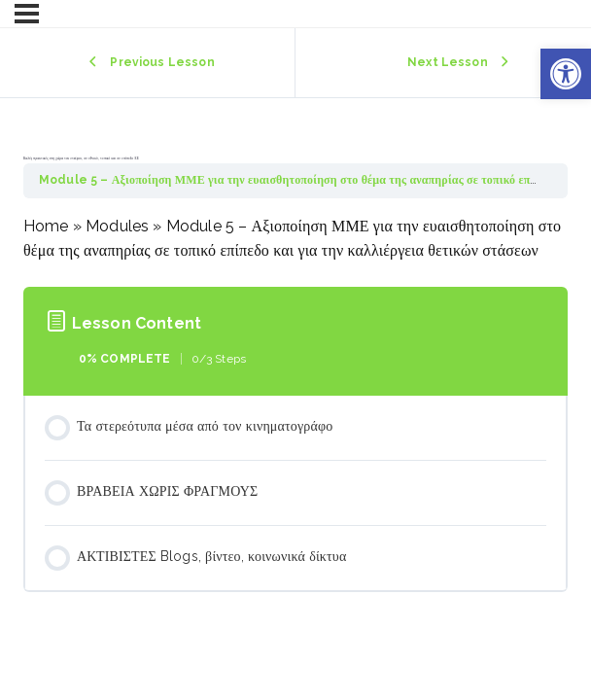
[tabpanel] (295, 239)
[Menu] (27, 14)
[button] (566, 74)
